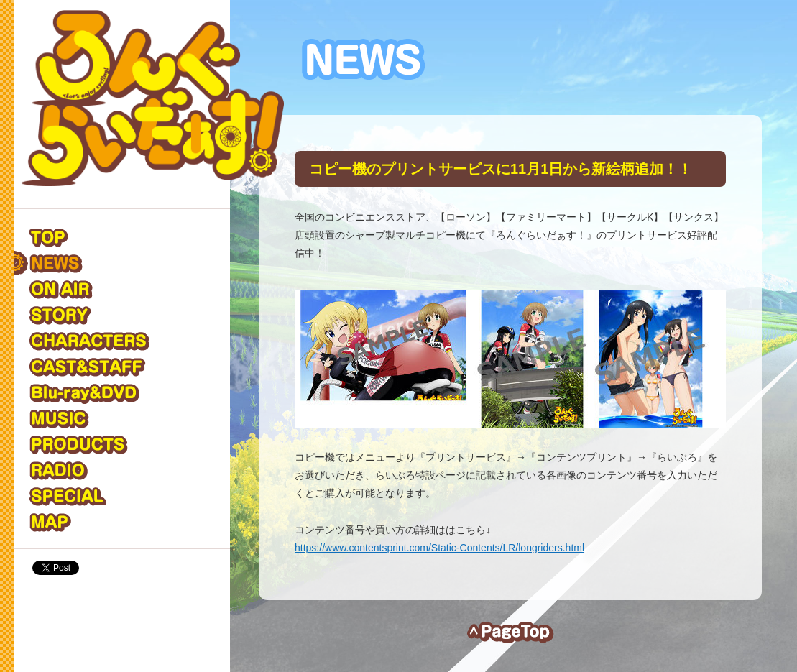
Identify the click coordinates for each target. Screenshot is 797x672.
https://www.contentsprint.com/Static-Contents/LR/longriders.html (439, 548)
